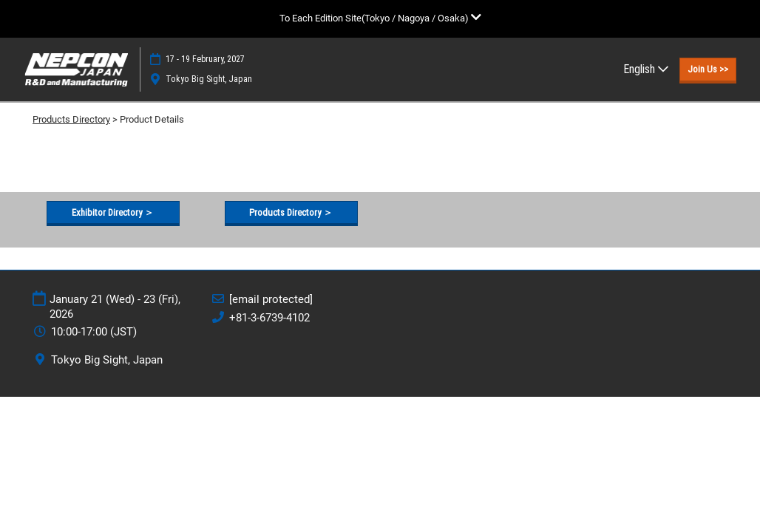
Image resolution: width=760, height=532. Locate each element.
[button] (708, 69)
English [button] (646, 69)
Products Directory (71, 119)
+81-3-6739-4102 (269, 318)
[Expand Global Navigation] (380, 18)
